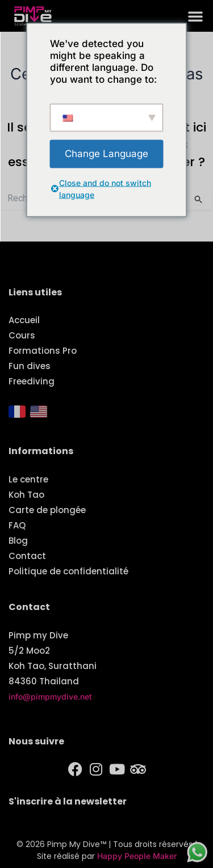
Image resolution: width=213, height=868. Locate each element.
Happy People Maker (137, 856)
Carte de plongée (47, 510)
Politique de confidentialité (68, 571)
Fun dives (30, 366)
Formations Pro (43, 351)
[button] (195, 16)
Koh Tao (26, 495)
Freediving (32, 381)
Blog (18, 541)
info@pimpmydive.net (50, 696)
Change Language (106, 153)
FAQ (17, 525)
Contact (27, 556)
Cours (22, 335)
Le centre (28, 479)
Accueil (24, 320)
